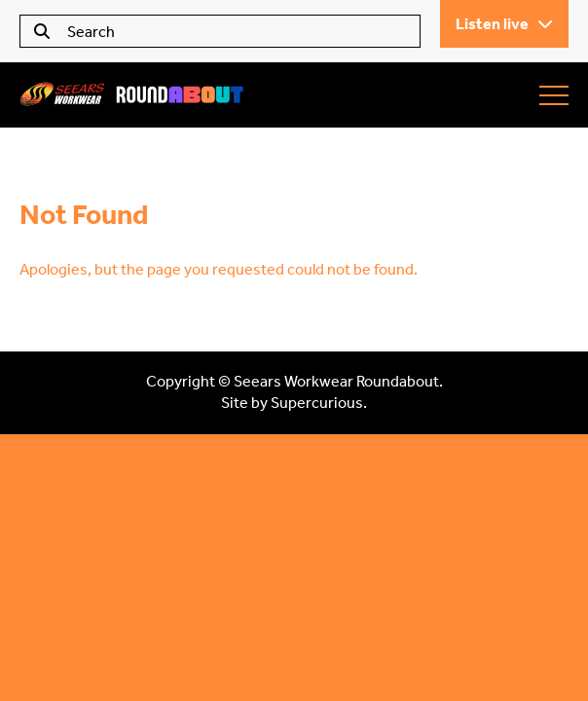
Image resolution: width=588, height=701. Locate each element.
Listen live (504, 24)
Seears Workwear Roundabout (131, 95)
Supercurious (317, 403)
